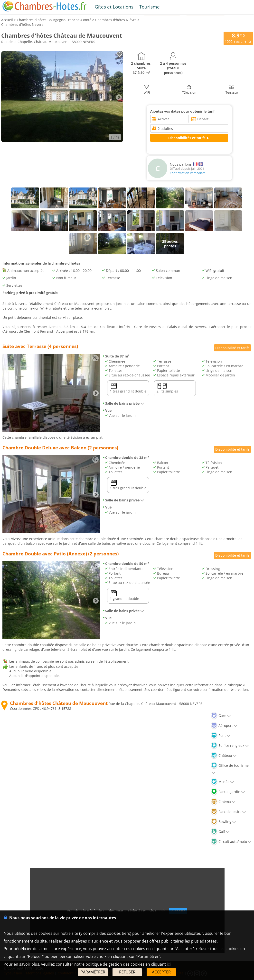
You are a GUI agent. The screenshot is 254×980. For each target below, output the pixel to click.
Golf (220, 832)
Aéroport (224, 726)
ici (169, 964)
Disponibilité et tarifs (232, 348)
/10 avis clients (238, 38)
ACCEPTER (161, 972)
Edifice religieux (230, 745)
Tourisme (150, 7)
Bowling (223, 822)
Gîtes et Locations (114, 7)
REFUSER (127, 972)
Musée (222, 782)
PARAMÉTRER (93, 972)
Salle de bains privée (123, 403)
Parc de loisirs (228, 812)
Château (224, 755)
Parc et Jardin (228, 792)
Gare (221, 716)
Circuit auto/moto (231, 842)
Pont (221, 735)
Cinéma (223, 802)
